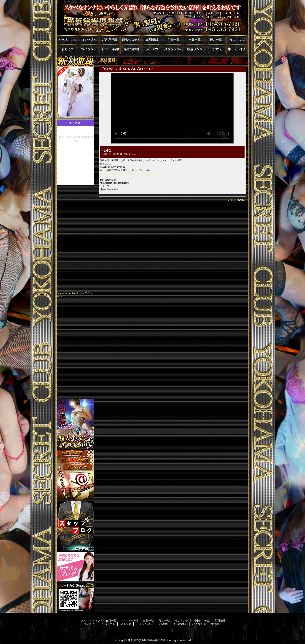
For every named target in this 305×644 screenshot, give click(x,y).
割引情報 (152, 40)
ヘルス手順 (109, 624)
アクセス (216, 49)
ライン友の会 (145, 624)
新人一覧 (216, 40)
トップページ (68, 40)
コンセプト (89, 40)
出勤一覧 (195, 40)
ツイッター (89, 49)
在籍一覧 (173, 40)
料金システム (131, 40)
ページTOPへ (238, 200)
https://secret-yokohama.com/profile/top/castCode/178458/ (130, 173)
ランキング (237, 40)
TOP (82, 621)
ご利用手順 (110, 40)
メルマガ (152, 49)
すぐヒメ (68, 49)
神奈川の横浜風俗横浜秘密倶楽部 (148, 640)
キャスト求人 (237, 49)
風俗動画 (163, 624)
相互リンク (195, 49)
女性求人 (216, 624)
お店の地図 (180, 624)
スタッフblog (173, 49)
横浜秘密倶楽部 (152, 19)
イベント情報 (110, 49)
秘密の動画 (131, 49)
